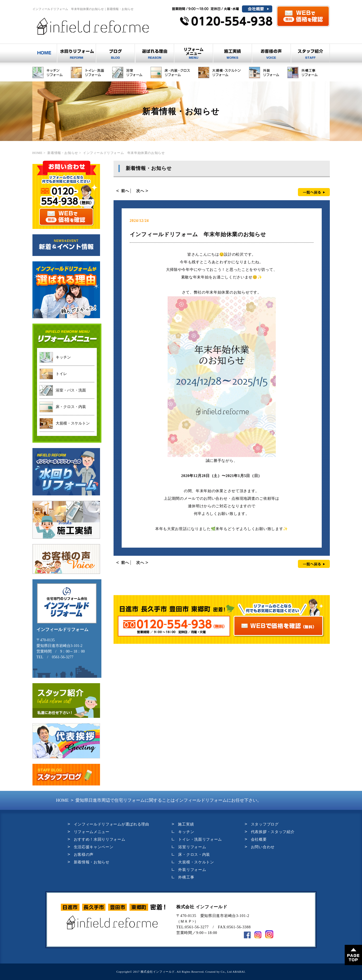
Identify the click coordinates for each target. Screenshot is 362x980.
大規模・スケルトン (196, 862)
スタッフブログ (265, 824)
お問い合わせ (263, 847)
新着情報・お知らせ (92, 862)
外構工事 (186, 877)
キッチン (186, 832)
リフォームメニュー (92, 832)
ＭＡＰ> (187, 921)
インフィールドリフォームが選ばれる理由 (112, 824)
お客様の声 (84, 855)
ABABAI (239, 972)
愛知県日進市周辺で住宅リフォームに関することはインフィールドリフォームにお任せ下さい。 (159, 800)
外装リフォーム (192, 870)
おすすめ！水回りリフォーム (100, 839)
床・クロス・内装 (194, 855)
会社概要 (259, 839)
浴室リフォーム (192, 847)
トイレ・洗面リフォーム (200, 839)
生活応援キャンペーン (94, 847)
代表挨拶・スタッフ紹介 (273, 832)
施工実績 (186, 824)
